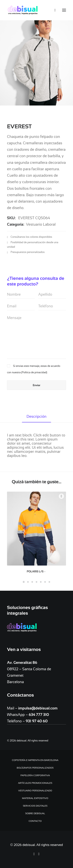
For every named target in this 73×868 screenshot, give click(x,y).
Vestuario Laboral (41, 224)
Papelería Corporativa (35, 775)
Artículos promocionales (35, 783)
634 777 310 (39, 715)
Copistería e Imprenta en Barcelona (35, 760)
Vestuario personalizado (35, 791)
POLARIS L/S (37, 571)
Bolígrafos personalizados (35, 768)
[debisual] (23, 10)
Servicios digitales (35, 806)
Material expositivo (35, 798)
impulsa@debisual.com (38, 708)
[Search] (53, 10)
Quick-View (61, 496)
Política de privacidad (34, 372)
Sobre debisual (35, 813)
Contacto (35, 821)
